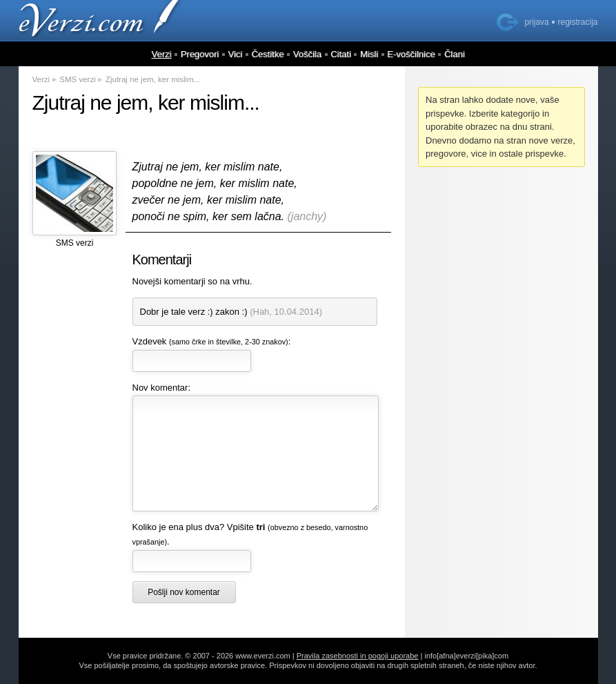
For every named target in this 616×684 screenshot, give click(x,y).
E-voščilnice (411, 54)
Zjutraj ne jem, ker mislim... (153, 79)
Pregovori (200, 54)
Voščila (307, 54)
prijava (536, 22)
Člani (455, 54)
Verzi (161, 54)
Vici (236, 54)
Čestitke (267, 54)
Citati (341, 54)
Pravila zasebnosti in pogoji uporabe (358, 656)
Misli (369, 54)
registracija (577, 22)
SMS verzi (77, 79)
